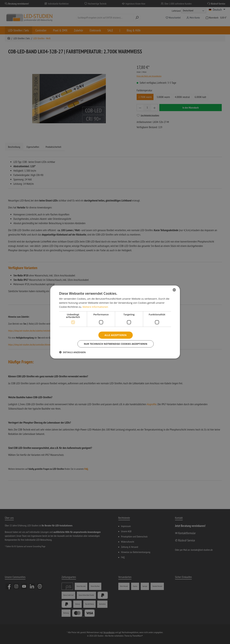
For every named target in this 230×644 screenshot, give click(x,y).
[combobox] (174, 290)
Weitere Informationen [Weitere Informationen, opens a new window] (95, 307)
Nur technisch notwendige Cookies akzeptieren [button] (116, 344)
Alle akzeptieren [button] (116, 335)
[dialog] (115, 322)
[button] (72, 352)
